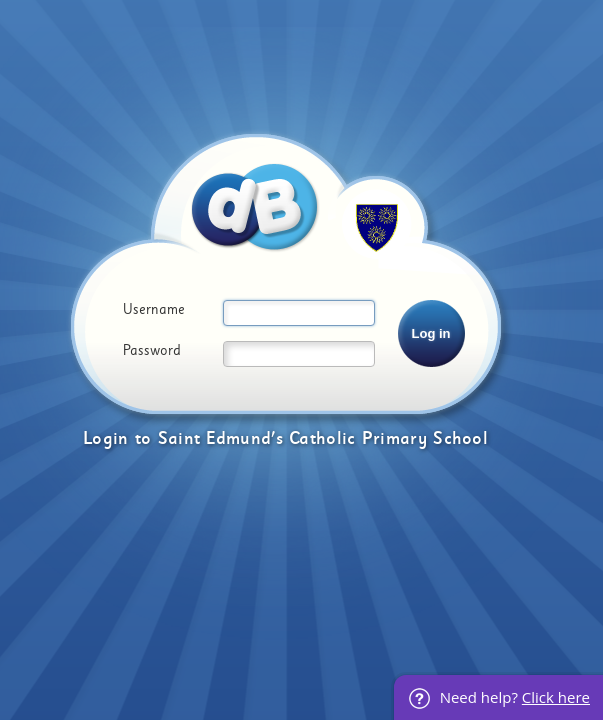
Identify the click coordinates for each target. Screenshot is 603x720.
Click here (556, 697)
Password (152, 351)
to (143, 438)
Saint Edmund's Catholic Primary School (323, 438)
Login (106, 438)
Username (154, 310)
